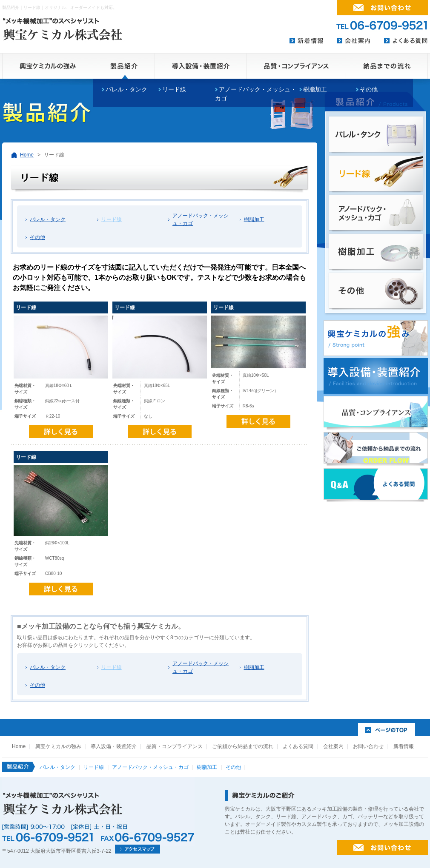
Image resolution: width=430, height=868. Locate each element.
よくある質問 (298, 746)
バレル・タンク (48, 219)
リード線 (174, 89)
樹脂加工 (315, 89)
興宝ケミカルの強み (58, 746)
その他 (369, 89)
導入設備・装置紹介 (114, 746)
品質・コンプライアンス (175, 746)
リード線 (112, 219)
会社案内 (333, 746)
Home (27, 155)
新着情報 (404, 746)
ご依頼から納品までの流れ (243, 746)
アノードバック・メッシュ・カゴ (201, 219)
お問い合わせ (368, 746)
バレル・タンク (126, 89)
